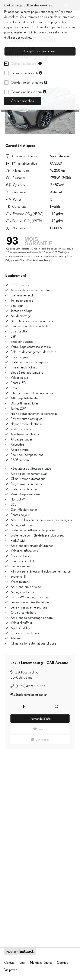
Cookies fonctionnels (26, 73)
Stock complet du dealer (29, 695)
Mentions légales (41, 963)
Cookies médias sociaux (28, 92)
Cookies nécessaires (26, 64)
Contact (10, 963)
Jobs (23, 963)
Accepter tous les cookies (40, 51)
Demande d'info (40, 719)
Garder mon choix (23, 101)
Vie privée (11, 970)
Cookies (25, 27)
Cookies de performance (29, 83)
